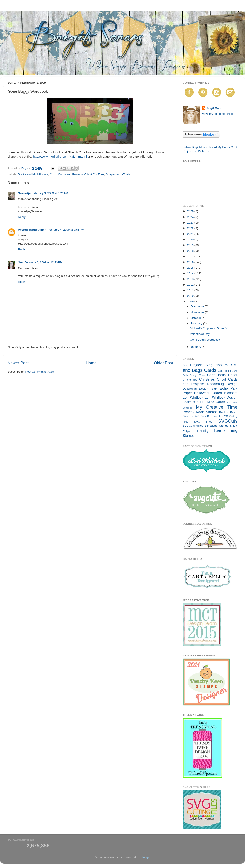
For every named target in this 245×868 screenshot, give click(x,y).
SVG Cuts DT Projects (208, 416)
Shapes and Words (118, 174)
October (196, 318)
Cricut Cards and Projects (66, 174)
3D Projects (193, 365)
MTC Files (199, 402)
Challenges (190, 380)
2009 (191, 302)
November (198, 312)
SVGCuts (228, 421)
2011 (191, 290)
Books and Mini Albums (33, 174)
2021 (191, 234)
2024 (191, 217)
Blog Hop (214, 365)
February (197, 323)
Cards (210, 370)
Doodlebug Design (222, 384)
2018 (191, 251)
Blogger (145, 857)
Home (91, 363)
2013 (191, 279)
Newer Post (18, 363)
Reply (22, 217)
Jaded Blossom (225, 393)
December (198, 306)
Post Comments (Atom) (40, 372)
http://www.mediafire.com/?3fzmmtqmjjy (61, 157)
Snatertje (24, 193)
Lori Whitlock (193, 397)
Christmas (207, 379)
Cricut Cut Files (94, 174)
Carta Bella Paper (222, 375)
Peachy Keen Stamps (200, 412)
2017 (191, 256)
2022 (191, 228)
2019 (191, 245)
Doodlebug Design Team (200, 389)
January (196, 347)
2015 (191, 268)
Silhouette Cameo (217, 426)
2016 (191, 262)
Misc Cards (216, 402)
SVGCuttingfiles (193, 426)
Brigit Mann (214, 108)
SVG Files (203, 422)
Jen (21, 262)
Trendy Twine (210, 431)
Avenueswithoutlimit (32, 230)
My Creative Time (217, 407)
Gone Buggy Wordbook (205, 340)
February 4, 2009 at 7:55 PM (66, 230)
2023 (191, 223)
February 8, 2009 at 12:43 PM (43, 262)
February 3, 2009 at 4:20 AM (50, 193)
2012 (191, 285)
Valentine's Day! (200, 334)
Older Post (163, 363)
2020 (191, 240)
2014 (191, 273)
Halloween (202, 393)
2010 (191, 296)
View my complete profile (218, 114)
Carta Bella (224, 371)
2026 (191, 211)
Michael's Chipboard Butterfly (209, 328)
